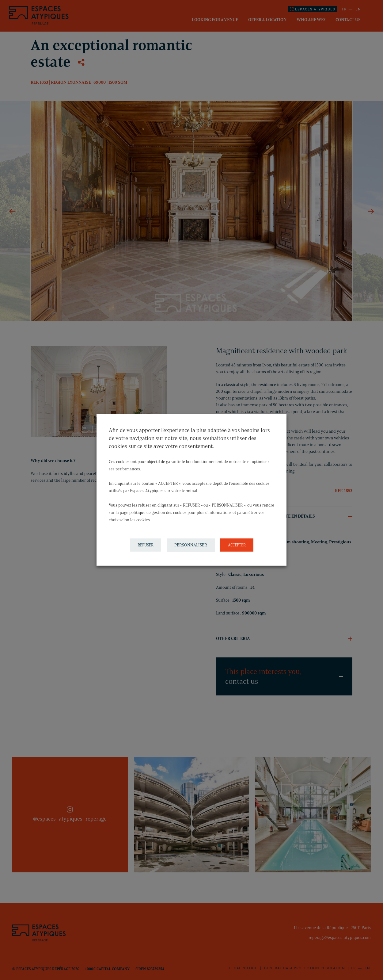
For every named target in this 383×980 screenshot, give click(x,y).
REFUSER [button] (146, 545)
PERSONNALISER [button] (191, 545)
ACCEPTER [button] (237, 545)
